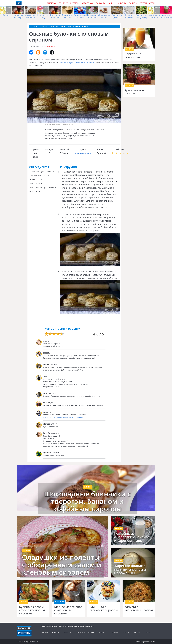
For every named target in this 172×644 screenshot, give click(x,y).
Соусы (143, 3)
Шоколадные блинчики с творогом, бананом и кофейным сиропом (87, 501)
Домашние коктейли (30, 16)
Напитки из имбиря (104, 16)
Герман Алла (35, 47)
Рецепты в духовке (117, 16)
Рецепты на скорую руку (141, 16)
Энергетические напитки (69, 16)
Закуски (101, 3)
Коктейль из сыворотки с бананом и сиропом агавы (132, 537)
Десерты (75, 3)
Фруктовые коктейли (55, 16)
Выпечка (52, 3)
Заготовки (88, 3)
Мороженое (60, 602)
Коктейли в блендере (18, 16)
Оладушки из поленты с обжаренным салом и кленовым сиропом (62, 565)
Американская (83, 153)
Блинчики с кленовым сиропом (103, 608)
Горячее (63, 3)
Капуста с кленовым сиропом (139, 608)
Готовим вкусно (24, 631)
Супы (152, 3)
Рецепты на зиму (43, 16)
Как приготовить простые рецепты (19, 3)
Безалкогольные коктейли (82, 16)
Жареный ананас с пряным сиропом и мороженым (130, 569)
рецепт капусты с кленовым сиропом (77, 62)
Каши (111, 3)
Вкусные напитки (129, 16)
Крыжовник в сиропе (134, 92)
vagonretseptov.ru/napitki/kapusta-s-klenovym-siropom (65, 417)
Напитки (122, 3)
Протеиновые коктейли (93, 16)
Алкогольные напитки (154, 16)
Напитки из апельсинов (166, 16)
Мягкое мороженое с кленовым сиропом (68, 610)
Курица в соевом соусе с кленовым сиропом (32, 610)
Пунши (6, 15)
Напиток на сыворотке (133, 56)
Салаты (133, 3)
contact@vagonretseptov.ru (145, 642)
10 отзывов (49, 47)
